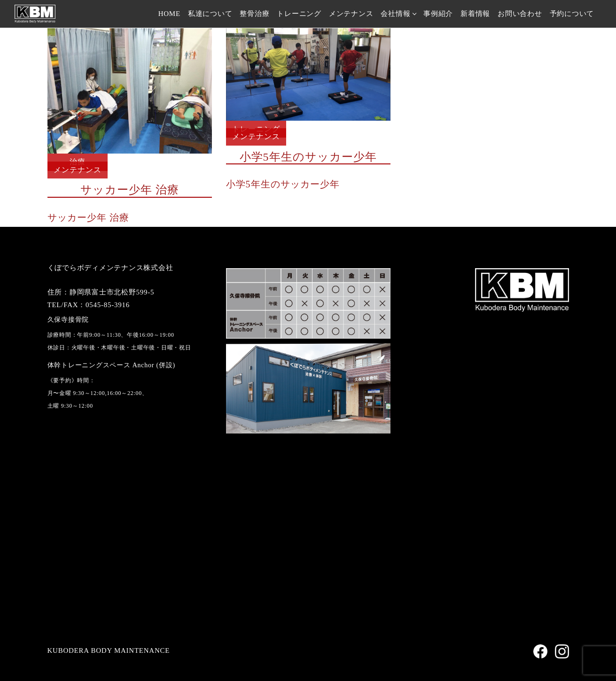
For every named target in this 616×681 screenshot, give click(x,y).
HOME (169, 14)
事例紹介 (438, 14)
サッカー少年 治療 (88, 217)
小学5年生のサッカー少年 (283, 184)
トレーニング (299, 14)
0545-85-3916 (108, 305)
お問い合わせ (520, 14)
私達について (210, 14)
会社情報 (395, 14)
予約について (572, 14)
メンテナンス (351, 14)
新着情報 (475, 14)
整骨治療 (254, 14)
